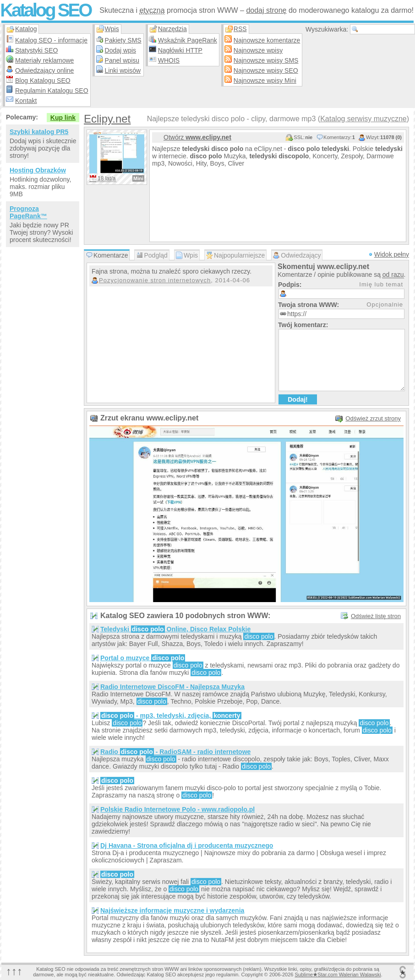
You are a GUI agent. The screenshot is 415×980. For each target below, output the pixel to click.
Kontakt (26, 101)
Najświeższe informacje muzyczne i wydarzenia (172, 910)
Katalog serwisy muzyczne (363, 119)
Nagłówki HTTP (180, 50)
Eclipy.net (107, 119)
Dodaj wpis (120, 50)
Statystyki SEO (36, 50)
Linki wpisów (123, 70)
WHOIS (169, 60)
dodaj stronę (266, 10)
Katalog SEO (45, 10)
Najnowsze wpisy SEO (266, 70)
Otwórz (197, 137)
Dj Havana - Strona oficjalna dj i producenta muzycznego (187, 845)
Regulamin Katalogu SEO (52, 91)
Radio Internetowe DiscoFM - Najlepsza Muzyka (172, 687)
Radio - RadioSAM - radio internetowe (175, 752)
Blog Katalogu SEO (43, 81)
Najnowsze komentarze (267, 40)
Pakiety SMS (123, 40)
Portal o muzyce (143, 658)
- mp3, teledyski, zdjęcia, (171, 716)
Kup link (63, 118)
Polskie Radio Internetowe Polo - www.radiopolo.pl (177, 809)
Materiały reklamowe (44, 60)
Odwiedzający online (44, 70)
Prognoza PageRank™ (28, 212)
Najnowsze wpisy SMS (266, 60)
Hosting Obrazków (38, 170)
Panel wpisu (122, 60)
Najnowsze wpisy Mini (265, 81)
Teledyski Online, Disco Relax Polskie (175, 629)
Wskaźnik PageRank (188, 40)
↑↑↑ (14, 971)
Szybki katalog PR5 (39, 132)
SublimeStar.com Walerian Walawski (338, 975)
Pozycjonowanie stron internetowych (155, 280)
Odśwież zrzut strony (373, 418)
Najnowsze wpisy (258, 50)
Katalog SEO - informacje (51, 40)
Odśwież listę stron (376, 616)
